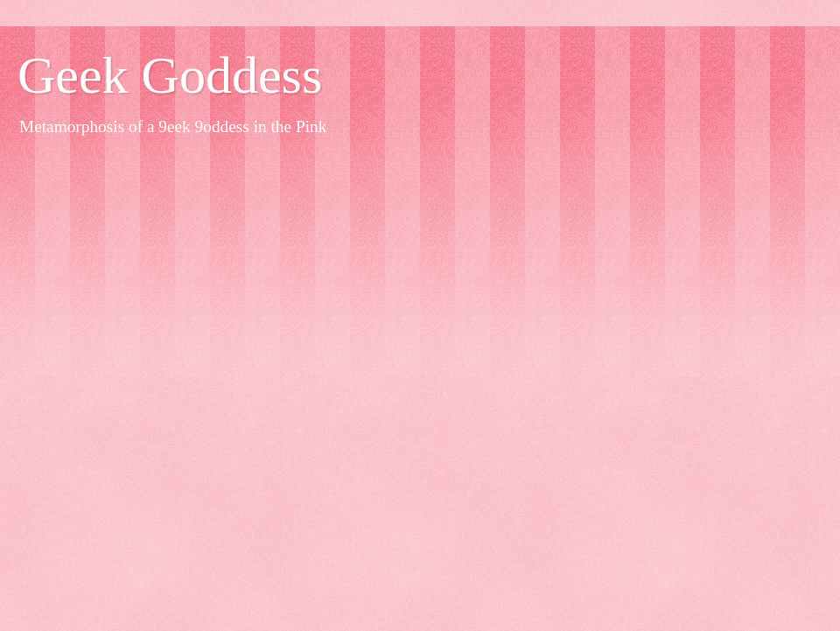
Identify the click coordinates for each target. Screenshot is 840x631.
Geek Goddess (170, 75)
